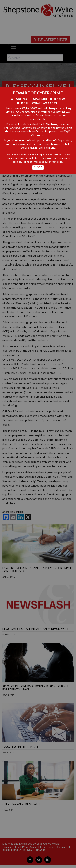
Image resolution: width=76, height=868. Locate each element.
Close (38, 167)
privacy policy (56, 162)
